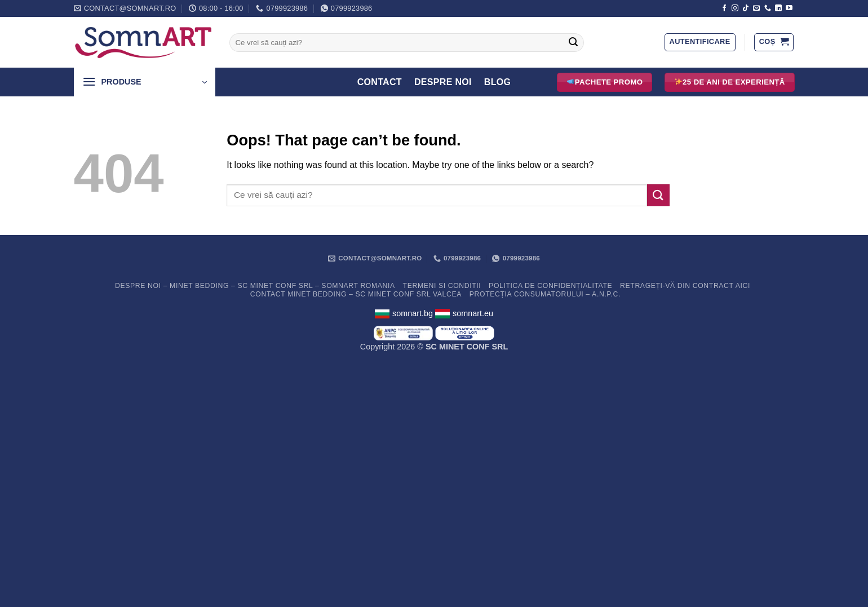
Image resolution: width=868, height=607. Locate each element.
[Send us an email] (756, 8)
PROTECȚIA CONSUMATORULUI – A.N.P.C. (545, 294)
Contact (380, 82)
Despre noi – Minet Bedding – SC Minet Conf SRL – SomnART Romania (255, 286)
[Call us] (768, 8)
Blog (498, 82)
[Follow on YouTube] (789, 8)
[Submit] (573, 43)
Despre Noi (443, 82)
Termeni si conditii (442, 286)
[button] (700, 42)
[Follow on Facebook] (724, 8)
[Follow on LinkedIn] (778, 8)
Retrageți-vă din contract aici (685, 286)
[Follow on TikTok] (746, 8)
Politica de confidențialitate (550, 286)
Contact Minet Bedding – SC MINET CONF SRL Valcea (356, 294)
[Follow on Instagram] (735, 8)
